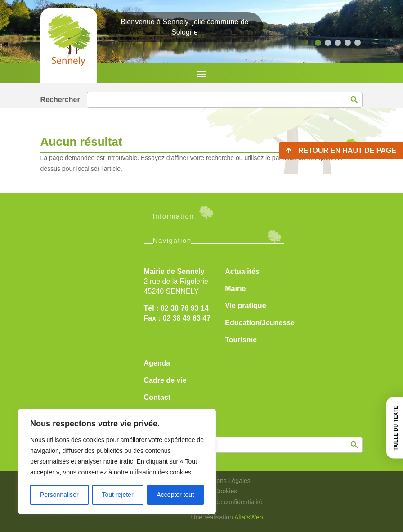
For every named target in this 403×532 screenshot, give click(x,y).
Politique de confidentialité (226, 502)
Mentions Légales (226, 481)
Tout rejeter (118, 495)
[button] (318, 43)
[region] (117, 461)
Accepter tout (176, 495)
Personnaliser (59, 495)
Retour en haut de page (347, 150)
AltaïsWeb (249, 517)
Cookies (226, 491)
